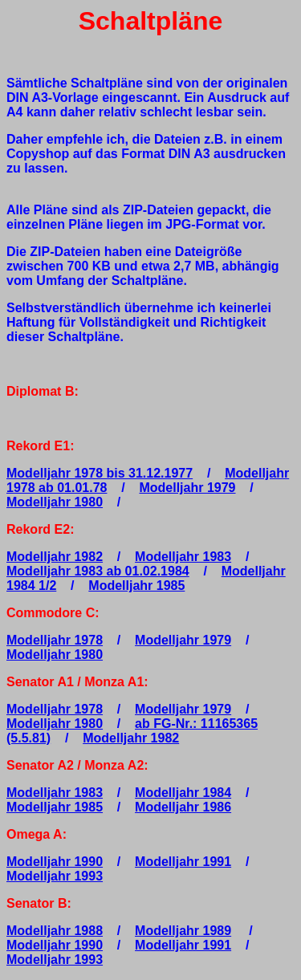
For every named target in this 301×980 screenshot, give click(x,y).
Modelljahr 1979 (187, 488)
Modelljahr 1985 (136, 586)
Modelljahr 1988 (55, 931)
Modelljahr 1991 (183, 862)
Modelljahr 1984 (183, 793)
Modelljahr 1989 (183, 931)
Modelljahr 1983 (183, 557)
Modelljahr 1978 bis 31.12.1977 (100, 473)
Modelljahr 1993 (55, 876)
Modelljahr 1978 (55, 640)
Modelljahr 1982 (55, 557)
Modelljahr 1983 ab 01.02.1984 (98, 571)
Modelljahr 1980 (55, 502)
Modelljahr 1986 (183, 807)
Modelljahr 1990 (55, 862)
